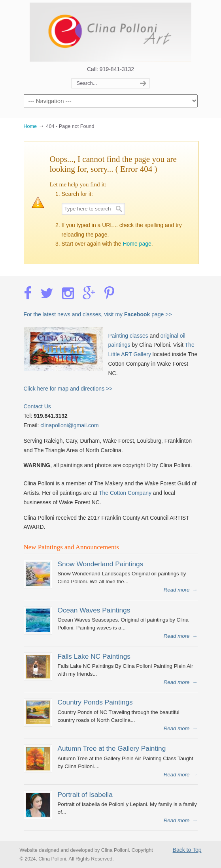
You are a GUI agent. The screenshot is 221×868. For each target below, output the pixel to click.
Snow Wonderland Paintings (101, 564)
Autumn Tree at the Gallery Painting (112, 748)
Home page (137, 244)
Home (30, 126)
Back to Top (187, 850)
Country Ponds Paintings (95, 702)
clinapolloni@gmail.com (69, 425)
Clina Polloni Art (111, 32)
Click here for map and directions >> (68, 389)
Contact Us (37, 406)
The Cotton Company (125, 493)
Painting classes (128, 336)
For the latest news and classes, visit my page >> (98, 314)
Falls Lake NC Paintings (94, 656)
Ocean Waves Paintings (94, 610)
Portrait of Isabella (85, 795)
